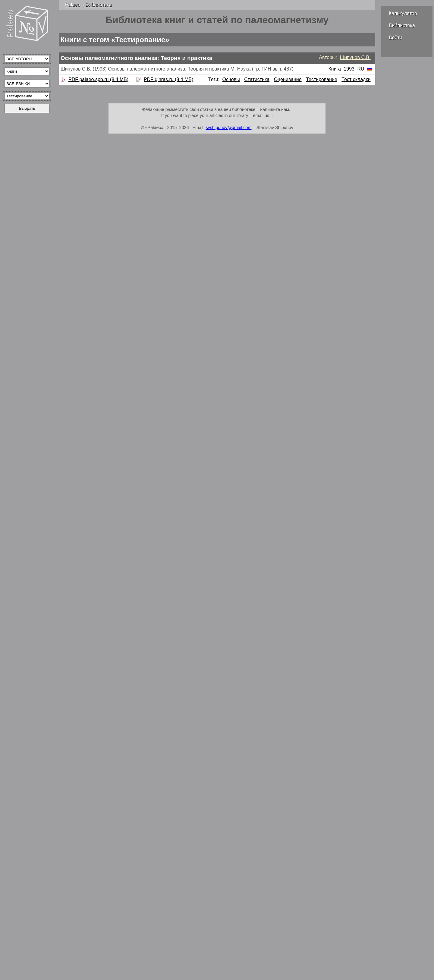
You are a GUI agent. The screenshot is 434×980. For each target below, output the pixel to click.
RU (365, 69)
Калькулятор (403, 13)
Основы (231, 79)
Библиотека (402, 25)
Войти (396, 38)
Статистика (257, 79)
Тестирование (322, 79)
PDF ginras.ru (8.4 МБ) (168, 79)
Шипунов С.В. (355, 57)
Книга (334, 69)
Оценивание (288, 79)
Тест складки (356, 79)
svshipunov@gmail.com (228, 128)
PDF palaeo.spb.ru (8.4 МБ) (98, 79)
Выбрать (27, 108)
